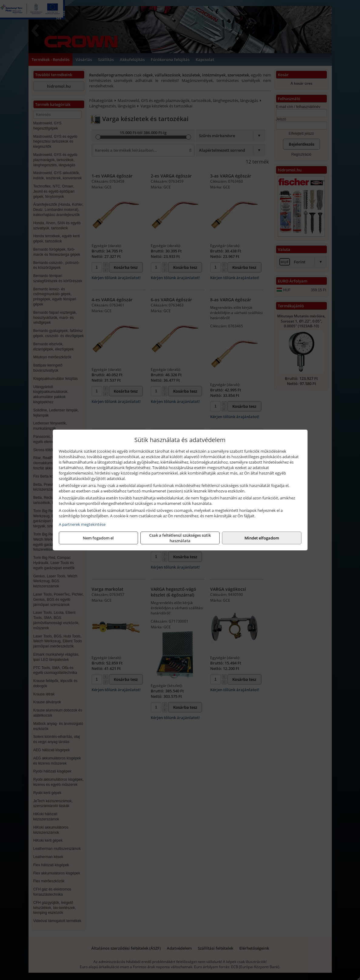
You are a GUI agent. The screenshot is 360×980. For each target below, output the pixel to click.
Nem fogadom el (98, 538)
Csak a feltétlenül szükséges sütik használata (180, 538)
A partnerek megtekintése (82, 524)
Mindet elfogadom (262, 538)
